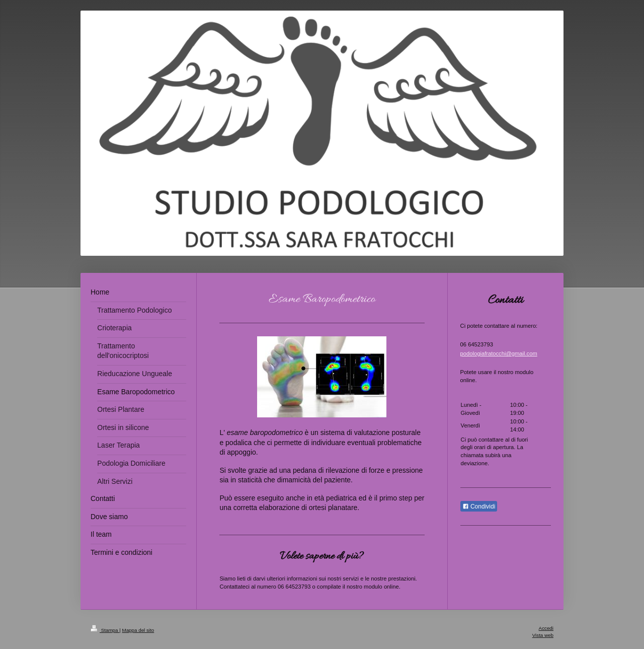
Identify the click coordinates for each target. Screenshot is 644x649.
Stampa (105, 630)
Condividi (479, 507)
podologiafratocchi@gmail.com (499, 353)
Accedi (546, 628)
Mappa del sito (138, 630)
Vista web (543, 635)
